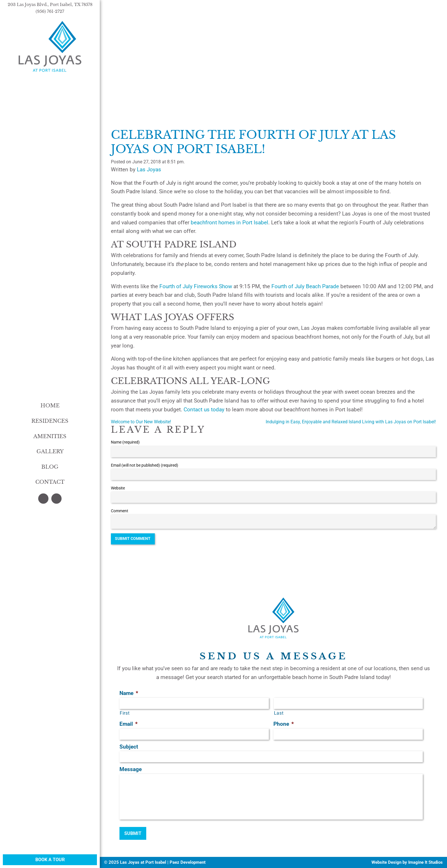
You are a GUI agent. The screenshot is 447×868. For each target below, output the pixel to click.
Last (279, 713)
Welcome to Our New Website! (141, 422)
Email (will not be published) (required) (145, 465)
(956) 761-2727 (50, 11)
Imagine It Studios (425, 862)
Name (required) (125, 442)
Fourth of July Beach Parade (305, 286)
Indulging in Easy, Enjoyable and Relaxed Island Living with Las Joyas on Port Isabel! (351, 422)
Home (50, 406)
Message (131, 769)
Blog (50, 467)
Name (129, 693)
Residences (50, 421)
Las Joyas (149, 169)
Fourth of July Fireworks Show (196, 286)
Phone (284, 724)
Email (129, 724)
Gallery (50, 452)
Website (118, 488)
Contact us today (204, 409)
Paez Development (188, 862)
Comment (120, 511)
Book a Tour (50, 860)
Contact (50, 482)
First (125, 713)
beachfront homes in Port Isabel (229, 222)
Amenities (50, 436)
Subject (129, 747)
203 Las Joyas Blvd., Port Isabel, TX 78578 (50, 5)
